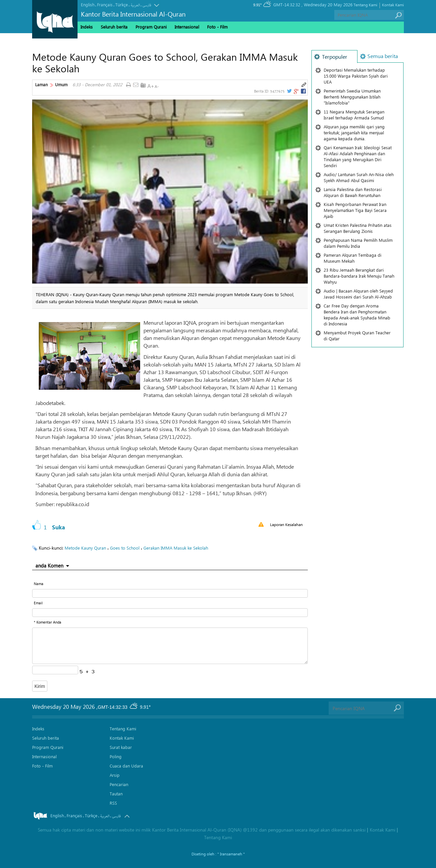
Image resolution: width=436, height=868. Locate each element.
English (88, 4)
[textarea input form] (170, 646)
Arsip (115, 775)
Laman (41, 85)
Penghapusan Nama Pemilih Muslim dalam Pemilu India (358, 243)
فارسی (147, 5)
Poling (116, 756)
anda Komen (49, 566)
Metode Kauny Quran (85, 548)
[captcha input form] (55, 670)
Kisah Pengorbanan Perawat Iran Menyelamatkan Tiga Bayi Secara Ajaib (355, 210)
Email (38, 603)
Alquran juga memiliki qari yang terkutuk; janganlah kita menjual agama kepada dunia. (354, 133)
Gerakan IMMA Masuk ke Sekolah (176, 548)
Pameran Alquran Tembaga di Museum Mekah (353, 258)
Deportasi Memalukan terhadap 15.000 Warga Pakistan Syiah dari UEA (356, 76)
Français (105, 4)
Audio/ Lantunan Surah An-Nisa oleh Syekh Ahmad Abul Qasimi (359, 177)
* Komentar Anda (48, 622)
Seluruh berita (114, 27)
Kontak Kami (393, 5)
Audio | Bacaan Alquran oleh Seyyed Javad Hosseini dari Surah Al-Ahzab (358, 294)
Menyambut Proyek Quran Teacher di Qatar (357, 335)
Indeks (87, 27)
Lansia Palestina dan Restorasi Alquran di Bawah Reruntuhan (353, 192)
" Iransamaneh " (231, 854)
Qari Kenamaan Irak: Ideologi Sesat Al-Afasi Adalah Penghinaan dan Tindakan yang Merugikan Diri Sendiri (358, 156)
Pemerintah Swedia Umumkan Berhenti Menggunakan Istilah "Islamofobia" (352, 97)
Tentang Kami (365, 5)
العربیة (135, 5)
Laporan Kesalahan (286, 524)
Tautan (116, 794)
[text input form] (170, 593)
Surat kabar (121, 747)
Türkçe (122, 4)
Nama (39, 584)
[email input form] (170, 613)
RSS (113, 803)
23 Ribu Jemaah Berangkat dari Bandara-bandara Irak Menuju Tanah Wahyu (359, 276)
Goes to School (125, 548)
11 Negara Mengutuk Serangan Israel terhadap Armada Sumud (354, 115)
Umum (61, 85)
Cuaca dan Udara (126, 766)
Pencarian (119, 784)
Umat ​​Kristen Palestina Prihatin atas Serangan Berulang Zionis (358, 228)
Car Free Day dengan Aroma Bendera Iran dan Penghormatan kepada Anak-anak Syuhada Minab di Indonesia (357, 315)
